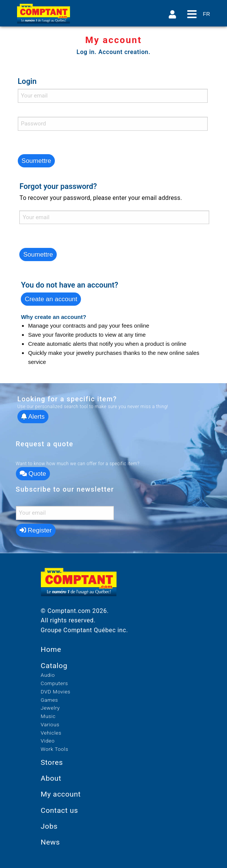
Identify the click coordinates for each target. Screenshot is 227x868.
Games (50, 700)
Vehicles (51, 733)
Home (51, 649)
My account (61, 794)
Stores (52, 762)
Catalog (54, 666)
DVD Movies (56, 692)
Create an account (51, 299)
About (51, 778)
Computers (54, 683)
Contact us (60, 810)
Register (36, 530)
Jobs (49, 826)
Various (50, 724)
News (51, 842)
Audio (48, 675)
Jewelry (51, 708)
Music (48, 716)
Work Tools (55, 749)
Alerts (33, 417)
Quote (33, 474)
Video (48, 741)
